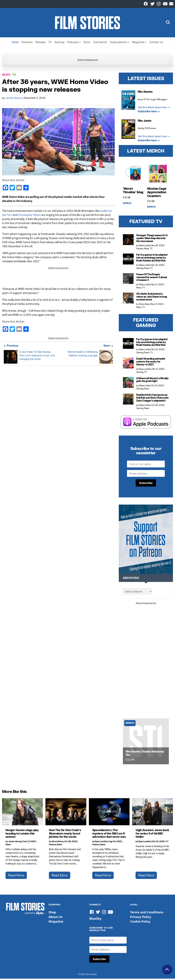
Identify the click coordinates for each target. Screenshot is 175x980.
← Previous (11, 347)
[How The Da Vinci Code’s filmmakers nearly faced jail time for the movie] (66, 813)
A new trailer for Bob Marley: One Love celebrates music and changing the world (37, 357)
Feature (140, 250)
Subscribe (146, 484)
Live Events (100, 43)
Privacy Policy (141, 918)
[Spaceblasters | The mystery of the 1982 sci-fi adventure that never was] (109, 813)
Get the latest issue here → (154, 108)
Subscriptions (119, 43)
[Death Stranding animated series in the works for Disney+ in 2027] (128, 364)
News (15, 43)
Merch (127, 205)
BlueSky (95, 920)
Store (87, 43)
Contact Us (156, 43)
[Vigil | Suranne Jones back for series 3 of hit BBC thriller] (153, 813)
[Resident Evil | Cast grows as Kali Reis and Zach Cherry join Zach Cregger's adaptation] (128, 400)
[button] (168, 23)
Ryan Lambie (145, 370)
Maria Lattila (145, 247)
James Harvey (14, 99)
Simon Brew (144, 305)
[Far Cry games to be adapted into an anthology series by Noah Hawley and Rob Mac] (128, 261)
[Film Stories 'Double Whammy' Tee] (146, 743)
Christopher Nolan (29, 216)
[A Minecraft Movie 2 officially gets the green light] (128, 384)
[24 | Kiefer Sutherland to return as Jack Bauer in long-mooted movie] (128, 299)
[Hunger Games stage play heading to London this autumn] (22, 813)
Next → (108, 347)
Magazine (138, 43)
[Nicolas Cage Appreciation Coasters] (158, 175)
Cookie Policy (140, 923)
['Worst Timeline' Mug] (134, 175)
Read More (16, 877)
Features (27, 43)
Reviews (41, 43)
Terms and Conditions (147, 914)
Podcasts (73, 43)
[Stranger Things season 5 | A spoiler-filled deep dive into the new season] (128, 241)
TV (50, 43)
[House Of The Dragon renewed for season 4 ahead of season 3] (128, 280)
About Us (56, 918)
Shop (52, 914)
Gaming (59, 43)
